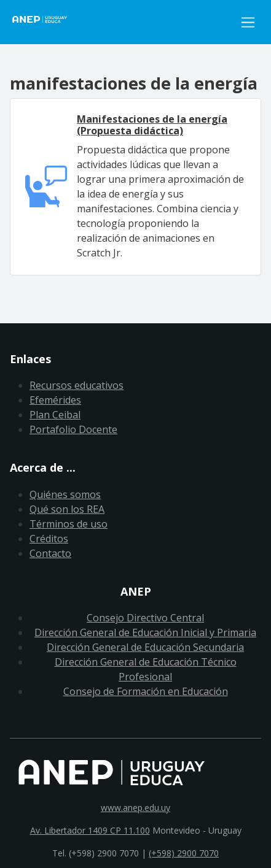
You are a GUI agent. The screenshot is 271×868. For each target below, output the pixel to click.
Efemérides (55, 400)
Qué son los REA (67, 509)
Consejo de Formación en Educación (146, 691)
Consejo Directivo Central (145, 618)
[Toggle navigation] (248, 22)
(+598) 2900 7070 (184, 853)
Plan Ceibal (55, 415)
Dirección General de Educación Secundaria (145, 647)
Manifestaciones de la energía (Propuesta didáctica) (152, 125)
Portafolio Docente (73, 429)
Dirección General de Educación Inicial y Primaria (145, 632)
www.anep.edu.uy (135, 808)
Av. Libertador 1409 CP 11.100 (90, 830)
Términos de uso (69, 524)
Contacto (50, 553)
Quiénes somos (65, 494)
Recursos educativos (77, 385)
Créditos (49, 539)
